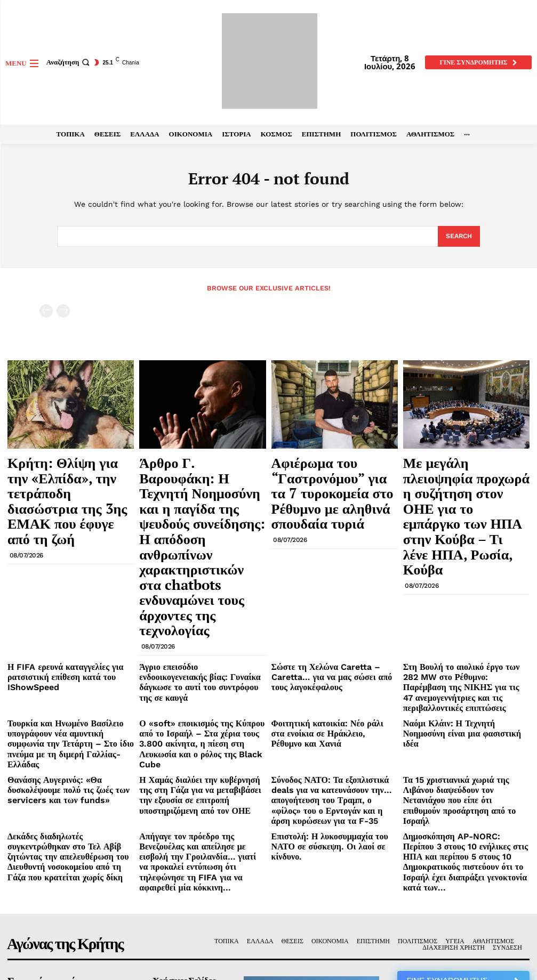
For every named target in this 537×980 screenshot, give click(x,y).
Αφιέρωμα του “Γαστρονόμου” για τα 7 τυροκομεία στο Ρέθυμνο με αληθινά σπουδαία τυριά (332, 473)
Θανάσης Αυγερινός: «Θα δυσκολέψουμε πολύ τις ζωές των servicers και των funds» (68, 637)
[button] (69, 62)
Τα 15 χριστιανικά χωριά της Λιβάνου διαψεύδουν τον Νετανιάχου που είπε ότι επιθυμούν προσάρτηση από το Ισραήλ (464, 637)
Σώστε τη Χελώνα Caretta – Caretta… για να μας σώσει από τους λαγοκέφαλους (334, 556)
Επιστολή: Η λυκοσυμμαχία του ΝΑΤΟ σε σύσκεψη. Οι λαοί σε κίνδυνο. (334, 672)
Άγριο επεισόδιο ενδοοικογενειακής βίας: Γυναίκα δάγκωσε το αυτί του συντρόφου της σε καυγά (201, 560)
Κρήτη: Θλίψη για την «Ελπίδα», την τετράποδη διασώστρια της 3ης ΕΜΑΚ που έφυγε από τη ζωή (71, 473)
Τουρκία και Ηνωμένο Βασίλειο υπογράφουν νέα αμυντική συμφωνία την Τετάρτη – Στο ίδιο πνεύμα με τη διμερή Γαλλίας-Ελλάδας (69, 603)
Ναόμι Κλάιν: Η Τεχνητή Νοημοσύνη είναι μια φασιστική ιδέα (459, 595)
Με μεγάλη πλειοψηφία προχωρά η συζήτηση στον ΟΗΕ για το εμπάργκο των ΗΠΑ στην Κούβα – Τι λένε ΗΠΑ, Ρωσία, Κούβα (466, 479)
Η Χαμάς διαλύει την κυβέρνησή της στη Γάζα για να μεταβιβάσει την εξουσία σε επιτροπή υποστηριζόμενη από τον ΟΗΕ (201, 637)
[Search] (458, 237)
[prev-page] (46, 310)
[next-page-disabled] (63, 310)
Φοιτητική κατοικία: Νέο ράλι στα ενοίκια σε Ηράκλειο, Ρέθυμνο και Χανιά (333, 595)
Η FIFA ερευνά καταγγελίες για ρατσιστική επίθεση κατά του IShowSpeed (54, 560)
